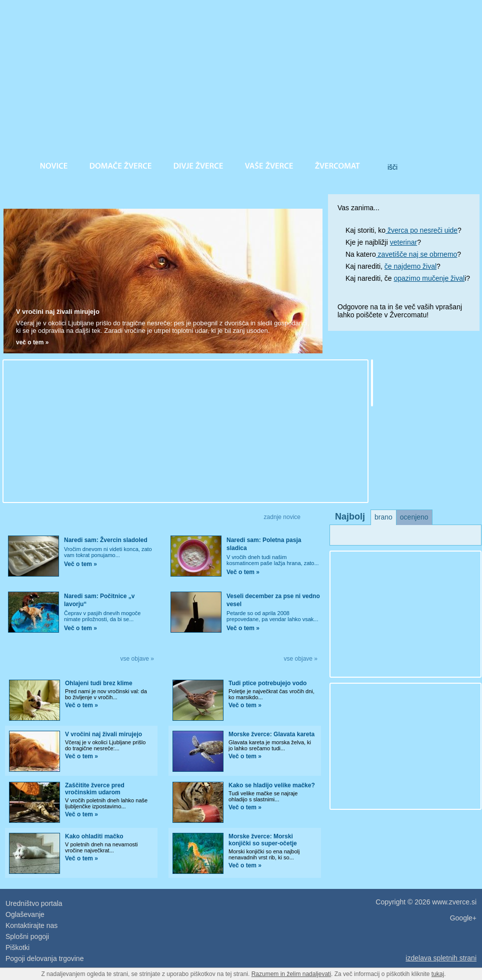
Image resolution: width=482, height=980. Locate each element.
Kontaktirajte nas (31, 925)
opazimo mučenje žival (429, 278)
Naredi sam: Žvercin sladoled (106, 540)
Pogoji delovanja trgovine (44, 958)
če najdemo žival (410, 266)
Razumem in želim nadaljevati (291, 974)
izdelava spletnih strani (441, 958)
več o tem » (32, 342)
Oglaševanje (25, 914)
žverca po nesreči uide (421, 230)
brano (383, 517)
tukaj (438, 974)
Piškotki (17, 947)
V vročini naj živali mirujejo (58, 312)
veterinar (403, 242)
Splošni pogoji (27, 936)
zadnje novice (282, 517)
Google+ (463, 918)
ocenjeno (414, 517)
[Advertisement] (157, 430)
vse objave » (137, 659)
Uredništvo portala (34, 903)
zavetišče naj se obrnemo (417, 254)
